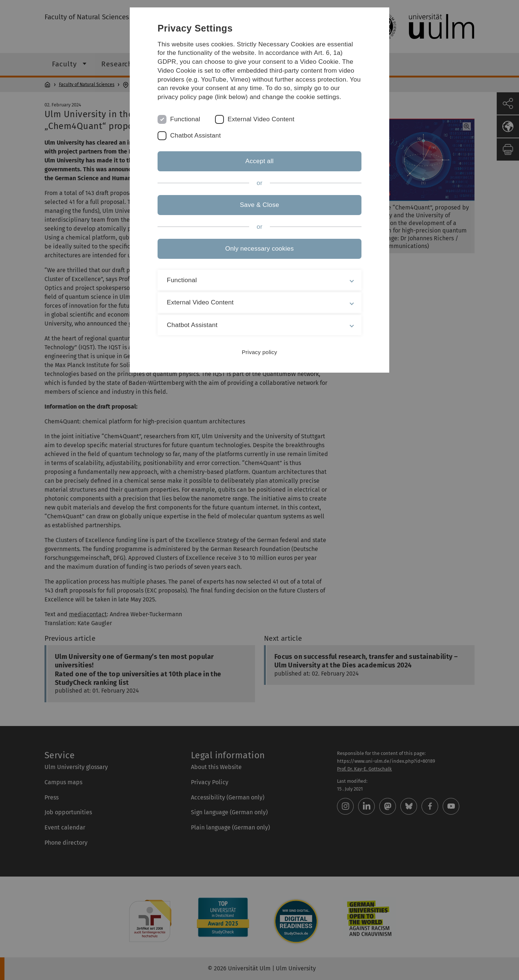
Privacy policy (259, 352)
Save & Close (259, 205)
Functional (185, 119)
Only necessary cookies (259, 249)
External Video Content (261, 119)
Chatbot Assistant (196, 136)
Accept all (259, 161)
